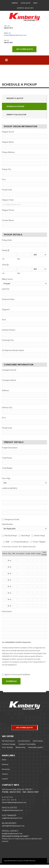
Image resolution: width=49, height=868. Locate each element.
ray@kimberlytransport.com (12, 818)
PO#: (4, 320)
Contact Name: (8, 220)
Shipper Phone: (8, 210)
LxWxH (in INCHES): (10, 488)
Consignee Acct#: (9, 370)
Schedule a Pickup (15, 106)
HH (3, 259)
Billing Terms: (7, 279)
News (35, 3)
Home (4, 760)
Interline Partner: (9, 330)
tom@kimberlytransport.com (12, 810)
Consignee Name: (9, 380)
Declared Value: (8, 299)
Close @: (5, 265)
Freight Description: (10, 448)
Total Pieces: (7, 458)
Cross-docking (7, 747)
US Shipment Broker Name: (13, 350)
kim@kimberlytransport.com (12, 834)
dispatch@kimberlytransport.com (15, 35)
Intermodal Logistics (36, 747)
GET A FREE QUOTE (24, 49)
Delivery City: (7, 408)
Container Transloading (27, 744)
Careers (15, 3)
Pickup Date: (7, 240)
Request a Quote (15, 98)
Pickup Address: (9, 152)
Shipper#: (6, 310)
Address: (6, 390)
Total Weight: (7, 468)
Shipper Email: (8, 200)
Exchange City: (8, 340)
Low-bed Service (24, 741)
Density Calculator (16, 115)
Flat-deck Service (8, 741)
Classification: (8, 524)
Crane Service (38, 741)
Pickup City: (7, 169)
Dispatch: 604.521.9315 (25, 8)
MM (19, 259)
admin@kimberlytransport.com (13, 826)
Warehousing (20, 747)
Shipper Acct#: (8, 132)
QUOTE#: (6, 289)
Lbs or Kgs (6, 478)
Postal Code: (7, 190)
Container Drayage (9, 744)
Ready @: (6, 250)
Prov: (4, 180)
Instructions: (7, 611)
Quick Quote (26, 3)
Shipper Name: (8, 142)
